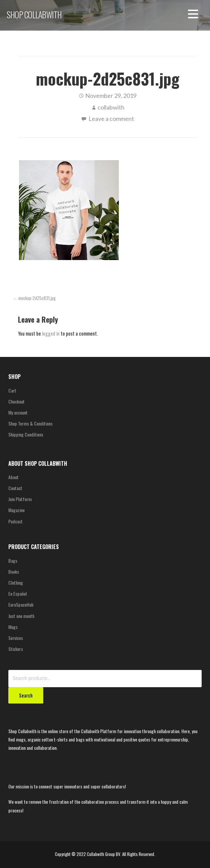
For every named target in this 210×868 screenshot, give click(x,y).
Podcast (15, 521)
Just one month (21, 616)
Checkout (16, 401)
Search (26, 695)
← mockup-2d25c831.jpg (34, 298)
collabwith (111, 107)
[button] (193, 15)
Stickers (16, 649)
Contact (15, 488)
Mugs (13, 627)
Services (16, 638)
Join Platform (20, 499)
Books (14, 572)
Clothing (16, 582)
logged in (51, 333)
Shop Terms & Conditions (30, 423)
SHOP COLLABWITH (34, 14)
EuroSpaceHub (21, 604)
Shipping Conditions (26, 434)
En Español (17, 593)
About (13, 477)
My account (18, 412)
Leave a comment (111, 119)
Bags (13, 561)
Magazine (16, 510)
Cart (12, 390)
